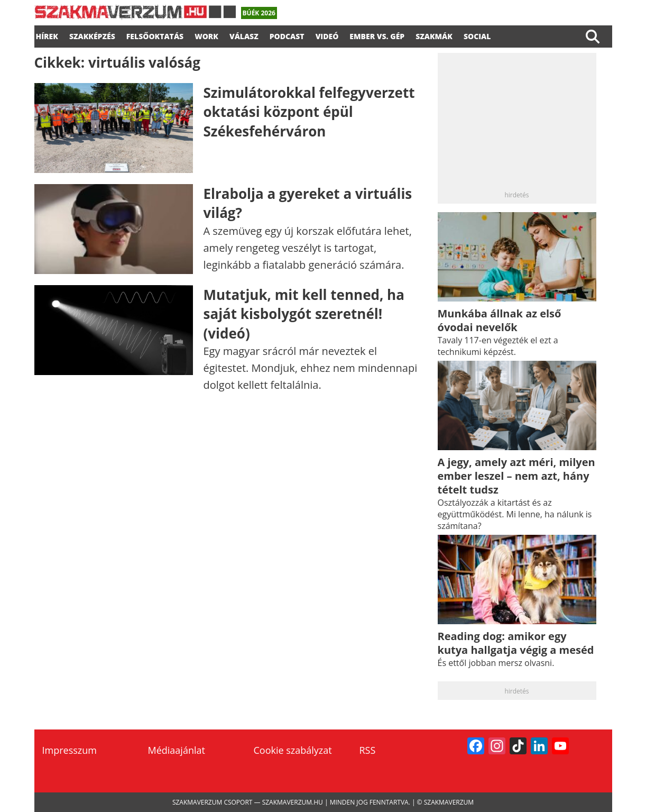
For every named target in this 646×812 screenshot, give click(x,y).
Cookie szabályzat (293, 750)
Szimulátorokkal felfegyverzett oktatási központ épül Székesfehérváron (309, 112)
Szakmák (434, 35)
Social (477, 35)
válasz (244, 35)
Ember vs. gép (377, 35)
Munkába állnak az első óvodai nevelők (500, 320)
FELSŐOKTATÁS (155, 35)
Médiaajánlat (177, 750)
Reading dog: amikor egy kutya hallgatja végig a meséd (516, 643)
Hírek (47, 35)
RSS (368, 750)
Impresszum (70, 750)
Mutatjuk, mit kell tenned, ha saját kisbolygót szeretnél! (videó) (304, 314)
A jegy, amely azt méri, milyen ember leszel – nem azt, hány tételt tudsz (516, 476)
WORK (206, 35)
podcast (287, 35)
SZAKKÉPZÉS (92, 35)
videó (327, 35)
